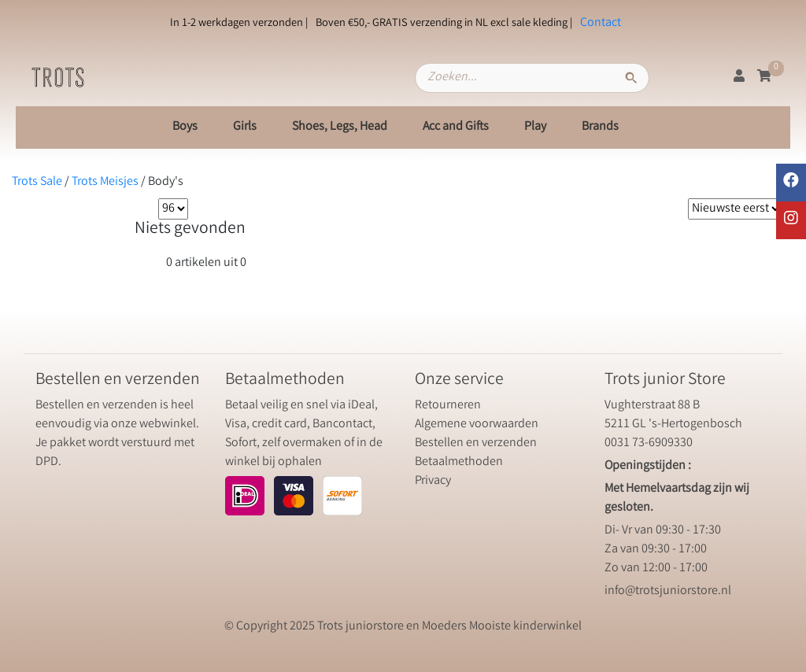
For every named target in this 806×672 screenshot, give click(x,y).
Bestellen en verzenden (476, 443)
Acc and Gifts (456, 127)
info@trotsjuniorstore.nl (668, 591)
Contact (601, 23)
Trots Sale (37, 182)
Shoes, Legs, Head (340, 127)
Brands (600, 127)
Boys (185, 127)
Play (535, 127)
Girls (245, 127)
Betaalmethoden (459, 462)
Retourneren (448, 406)
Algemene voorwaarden (477, 425)
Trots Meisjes (105, 182)
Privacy (433, 481)
